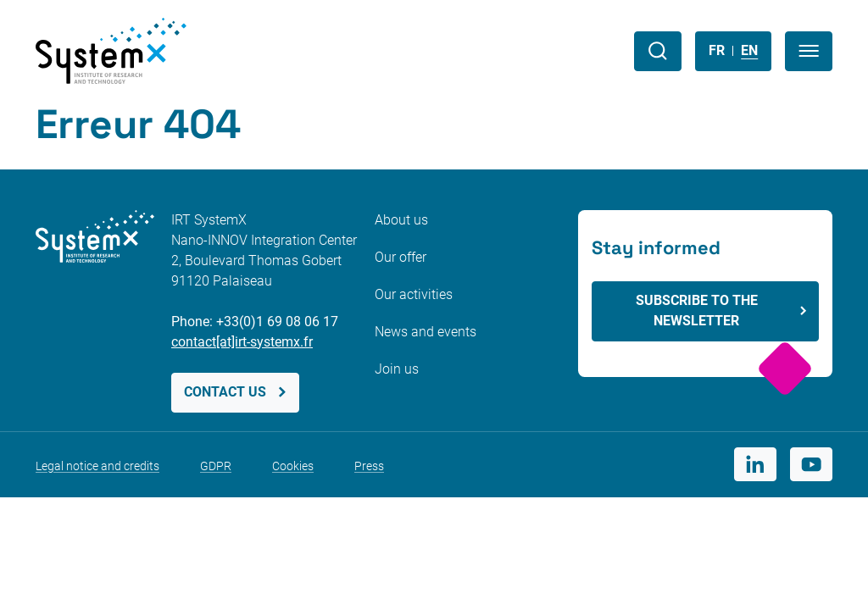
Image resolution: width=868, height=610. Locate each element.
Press (369, 466)
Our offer (401, 257)
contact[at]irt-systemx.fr (242, 342)
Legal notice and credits (97, 466)
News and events (426, 332)
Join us (397, 369)
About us (401, 220)
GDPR (216, 466)
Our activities (414, 294)
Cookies (293, 466)
